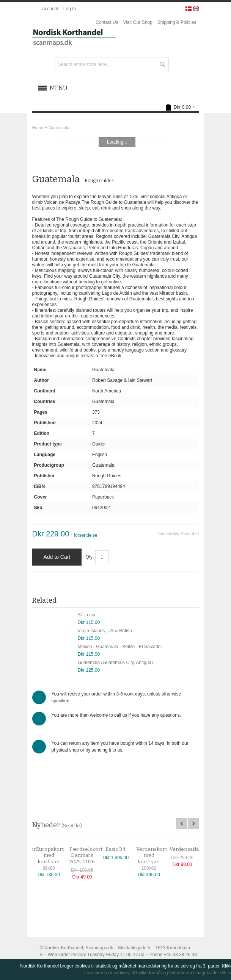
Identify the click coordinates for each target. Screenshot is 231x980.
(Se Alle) (72, 826)
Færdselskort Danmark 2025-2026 (90, 856)
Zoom (115, 137)
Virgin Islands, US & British (105, 631)
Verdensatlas (189, 849)
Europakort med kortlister (54, 856)
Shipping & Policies (177, 22)
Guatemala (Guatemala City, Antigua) (115, 663)
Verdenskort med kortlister (155, 856)
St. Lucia (87, 615)
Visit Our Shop (138, 22)
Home (38, 128)
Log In (70, 9)
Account (50, 9)
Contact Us (107, 22)
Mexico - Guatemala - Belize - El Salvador (120, 647)
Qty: (90, 557)
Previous (182, 824)
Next (193, 824)
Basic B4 (120, 849)
